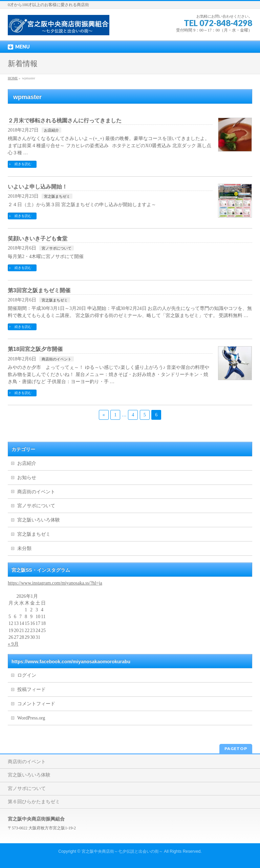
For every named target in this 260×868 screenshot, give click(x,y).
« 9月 (13, 644)
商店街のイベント (57, 359)
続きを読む (23, 164)
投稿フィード (31, 689)
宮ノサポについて (57, 248)
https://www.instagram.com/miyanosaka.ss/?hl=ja (55, 583)
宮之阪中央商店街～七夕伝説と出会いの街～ (122, 851)
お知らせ (27, 478)
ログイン (27, 675)
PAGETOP (236, 748)
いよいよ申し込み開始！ (38, 187)
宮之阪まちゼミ (57, 196)
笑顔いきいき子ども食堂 (38, 239)
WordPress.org (31, 718)
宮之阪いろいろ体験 (39, 520)
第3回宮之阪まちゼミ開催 (39, 290)
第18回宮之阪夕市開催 (35, 349)
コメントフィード (36, 704)
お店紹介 (51, 130)
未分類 (24, 548)
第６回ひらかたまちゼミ (34, 802)
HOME (13, 78)
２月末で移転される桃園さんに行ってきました (65, 121)
